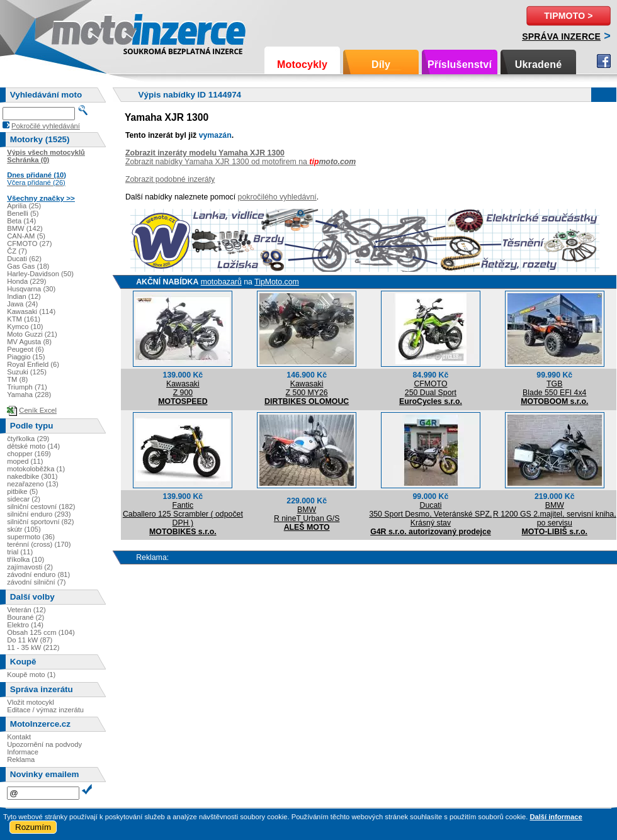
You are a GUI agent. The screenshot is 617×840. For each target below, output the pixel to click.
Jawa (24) (22, 304)
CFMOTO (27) (29, 244)
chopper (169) (29, 454)
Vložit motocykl (31, 702)
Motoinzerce (78, 31)
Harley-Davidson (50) (40, 274)
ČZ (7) (17, 251)
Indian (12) (24, 296)
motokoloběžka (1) (36, 469)
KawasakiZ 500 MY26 (307, 388)
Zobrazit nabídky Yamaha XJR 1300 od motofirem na (241, 162)
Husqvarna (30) (31, 289)
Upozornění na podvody (44, 744)
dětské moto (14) (33, 446)
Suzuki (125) (27, 372)
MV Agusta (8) (29, 342)
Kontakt (19, 737)
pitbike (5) (22, 491)
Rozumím (33, 827)
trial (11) (20, 552)
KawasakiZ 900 (183, 388)
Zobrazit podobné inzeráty (170, 179)
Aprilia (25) (24, 206)
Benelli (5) (23, 213)
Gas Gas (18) (28, 266)
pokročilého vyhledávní (277, 197)
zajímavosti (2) (30, 567)
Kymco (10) (25, 327)
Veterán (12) (26, 610)
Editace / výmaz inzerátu (45, 710)
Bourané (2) (25, 617)
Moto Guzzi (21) (32, 334)
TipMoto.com (277, 282)
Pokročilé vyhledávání (46, 126)
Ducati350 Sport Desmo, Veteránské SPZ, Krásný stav (430, 514)
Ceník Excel (38, 410)
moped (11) (25, 461)
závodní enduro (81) (38, 574)
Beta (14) (21, 221)
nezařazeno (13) (32, 484)
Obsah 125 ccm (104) (41, 632)
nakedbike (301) (32, 476)
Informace (23, 752)
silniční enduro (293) (39, 514)
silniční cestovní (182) (41, 507)
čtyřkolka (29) (28, 439)
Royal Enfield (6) (33, 364)
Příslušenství (460, 64)
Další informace (556, 817)
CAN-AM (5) (26, 236)
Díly (381, 64)
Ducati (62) (24, 259)
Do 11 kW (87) (30, 640)
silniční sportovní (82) (40, 522)
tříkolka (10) (25, 559)
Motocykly (302, 64)
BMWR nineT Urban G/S (307, 514)
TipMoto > (568, 16)
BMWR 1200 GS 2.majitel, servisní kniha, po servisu (555, 514)
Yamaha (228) (29, 395)
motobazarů (221, 282)
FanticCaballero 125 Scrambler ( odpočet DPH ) (183, 514)
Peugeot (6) (25, 349)
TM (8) (17, 379)
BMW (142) (25, 228)
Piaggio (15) (26, 357)
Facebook (604, 61)
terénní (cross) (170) (39, 544)
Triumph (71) (27, 387)
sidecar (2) (24, 499)
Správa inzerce (561, 36)
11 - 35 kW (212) (33, 647)
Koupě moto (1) (31, 675)
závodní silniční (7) (36, 582)
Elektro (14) (25, 625)
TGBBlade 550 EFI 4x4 (554, 388)
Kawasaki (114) (31, 311)
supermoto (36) (31, 537)
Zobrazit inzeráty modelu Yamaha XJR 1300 (205, 153)
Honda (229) (26, 281)
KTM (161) (24, 319)
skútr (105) (24, 529)
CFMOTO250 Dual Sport (431, 388)
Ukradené (539, 64)
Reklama (21, 759)
